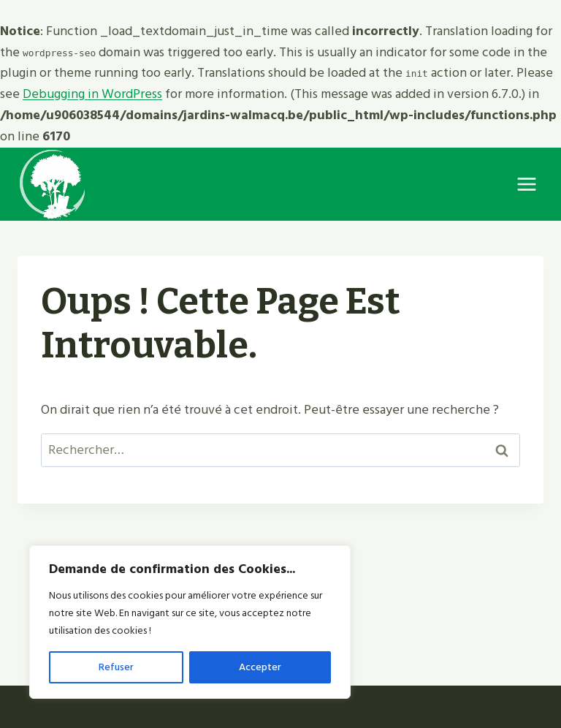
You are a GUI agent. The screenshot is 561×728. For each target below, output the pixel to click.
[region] (190, 622)
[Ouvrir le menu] (526, 184)
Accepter (260, 667)
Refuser (116, 667)
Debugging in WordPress (92, 94)
